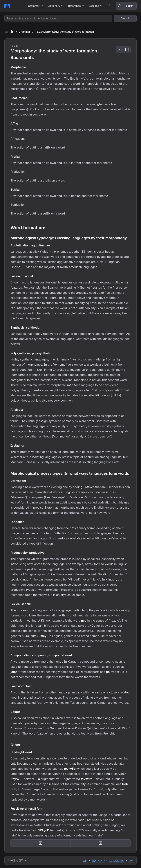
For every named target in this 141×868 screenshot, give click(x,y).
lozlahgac (117, 860)
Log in (130, 6)
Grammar (24, 32)
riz (131, 860)
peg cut (98, 860)
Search (125, 18)
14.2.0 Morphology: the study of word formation (65, 32)
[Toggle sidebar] (6, 32)
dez (85, 860)
